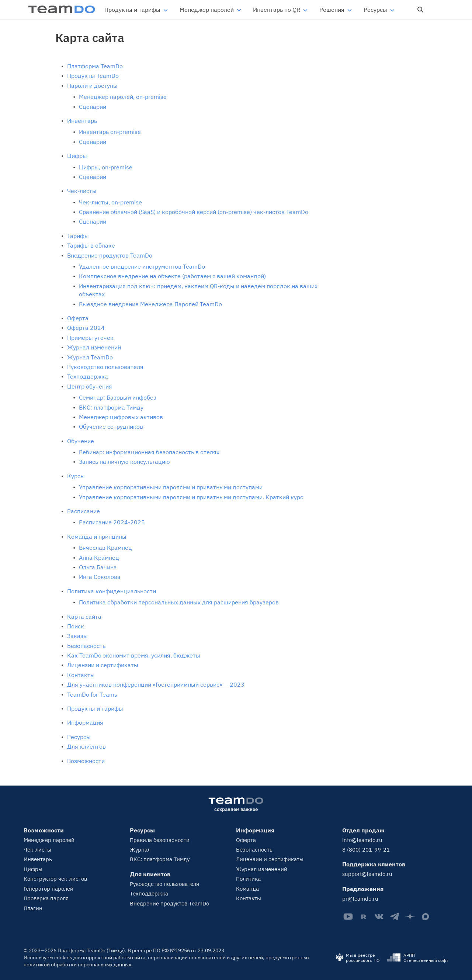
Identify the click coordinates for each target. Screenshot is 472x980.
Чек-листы (82, 191)
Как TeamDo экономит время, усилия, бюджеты (134, 655)
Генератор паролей (48, 889)
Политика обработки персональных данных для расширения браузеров (179, 602)
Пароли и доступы (92, 86)
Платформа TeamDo (95, 66)
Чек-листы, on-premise (110, 202)
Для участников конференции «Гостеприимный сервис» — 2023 (156, 684)
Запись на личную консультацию (124, 462)
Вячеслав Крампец (105, 548)
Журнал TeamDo (90, 357)
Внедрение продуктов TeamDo (110, 255)
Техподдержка (88, 376)
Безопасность (86, 646)
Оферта (78, 318)
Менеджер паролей (207, 10)
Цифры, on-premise (106, 167)
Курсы (76, 476)
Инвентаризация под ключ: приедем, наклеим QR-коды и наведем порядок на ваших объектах (198, 290)
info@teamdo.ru (362, 840)
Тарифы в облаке (91, 245)
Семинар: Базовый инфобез (118, 397)
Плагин (33, 908)
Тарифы (78, 236)
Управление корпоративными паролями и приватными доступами (171, 487)
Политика (248, 879)
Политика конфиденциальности (112, 591)
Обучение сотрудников (111, 427)
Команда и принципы (97, 536)
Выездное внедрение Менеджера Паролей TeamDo (150, 304)
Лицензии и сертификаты (103, 665)
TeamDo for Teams (92, 694)
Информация (85, 722)
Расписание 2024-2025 (112, 522)
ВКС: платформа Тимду (111, 407)
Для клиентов (86, 746)
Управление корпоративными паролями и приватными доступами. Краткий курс (191, 497)
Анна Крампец (99, 558)
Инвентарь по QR (277, 10)
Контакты (81, 675)
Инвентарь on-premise (110, 132)
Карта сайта (84, 617)
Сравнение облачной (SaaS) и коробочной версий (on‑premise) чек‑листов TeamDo (194, 212)
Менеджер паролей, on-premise (123, 97)
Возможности (86, 761)
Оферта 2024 (86, 328)
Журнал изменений (94, 347)
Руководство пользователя (105, 367)
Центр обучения (90, 386)
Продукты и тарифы (132, 10)
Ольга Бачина (98, 567)
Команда (247, 889)
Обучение (81, 441)
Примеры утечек (90, 338)
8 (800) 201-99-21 (366, 850)
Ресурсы (375, 10)
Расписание (84, 511)
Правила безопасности (160, 840)
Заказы (77, 636)
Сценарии (93, 107)
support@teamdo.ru (367, 874)
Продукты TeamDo (93, 76)
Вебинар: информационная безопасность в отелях (149, 452)
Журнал (140, 850)
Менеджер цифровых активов (121, 417)
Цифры (77, 156)
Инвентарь (82, 121)
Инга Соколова (100, 577)
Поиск (76, 626)
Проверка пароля (46, 898)
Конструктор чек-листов (55, 879)
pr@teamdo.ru (360, 899)
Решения (332, 10)
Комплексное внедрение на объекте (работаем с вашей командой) (172, 276)
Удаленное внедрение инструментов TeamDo (142, 266)
